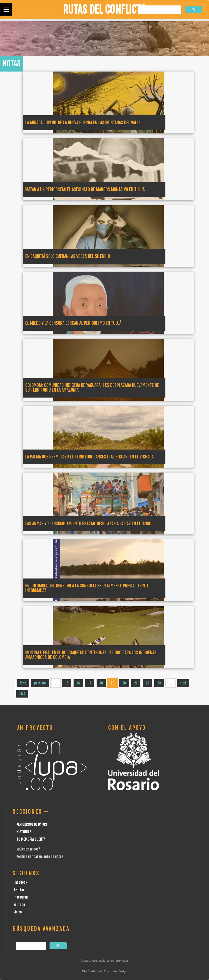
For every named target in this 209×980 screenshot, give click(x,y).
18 (101, 683)
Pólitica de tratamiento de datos (40, 857)
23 (159, 683)
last (22, 693)
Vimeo (18, 912)
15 (67, 683)
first (23, 683)
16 (78, 683)
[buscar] (160, 10)
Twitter (19, 890)
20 (124, 683)
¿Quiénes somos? (28, 849)
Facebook (20, 882)
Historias (24, 832)
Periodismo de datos (32, 824)
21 (136, 683)
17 (90, 683)
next (183, 683)
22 (147, 683)
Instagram (21, 897)
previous (40, 683)
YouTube (19, 905)
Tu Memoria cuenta (31, 839)
